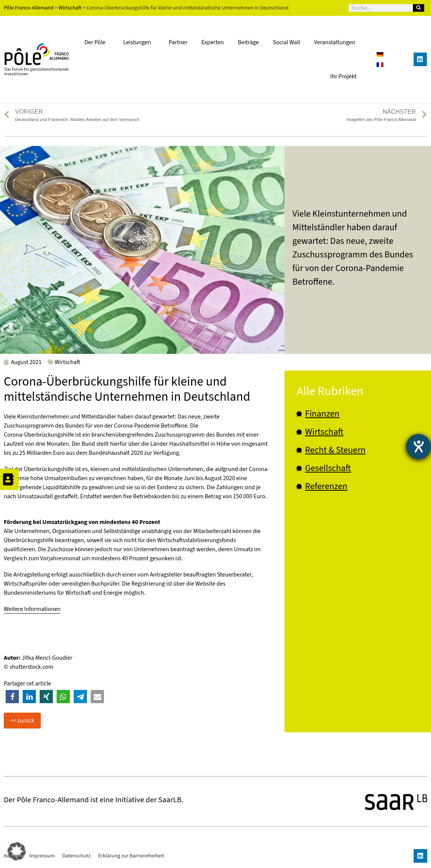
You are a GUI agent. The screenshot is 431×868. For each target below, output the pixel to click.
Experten (212, 42)
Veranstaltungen (335, 42)
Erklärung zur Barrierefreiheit (131, 856)
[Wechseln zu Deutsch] (380, 54)
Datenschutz (76, 856)
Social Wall (286, 42)
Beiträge (249, 42)
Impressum (42, 856)
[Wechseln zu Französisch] (380, 64)
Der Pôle (97, 42)
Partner (178, 42)
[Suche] (419, 8)
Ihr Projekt (343, 76)
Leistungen (139, 42)
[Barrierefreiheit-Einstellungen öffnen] (419, 446)
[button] (12, 697)
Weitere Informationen (32, 609)
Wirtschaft (68, 362)
